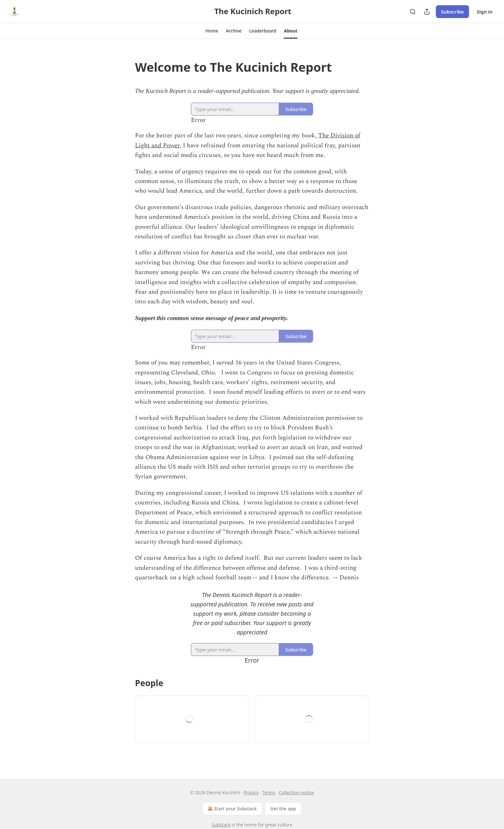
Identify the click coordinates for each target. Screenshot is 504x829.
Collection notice (297, 792)
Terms (269, 792)
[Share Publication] (427, 12)
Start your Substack (232, 809)
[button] (212, 31)
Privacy (251, 792)
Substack (221, 825)
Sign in (485, 12)
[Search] (413, 12)
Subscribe (452, 12)
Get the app (283, 809)
